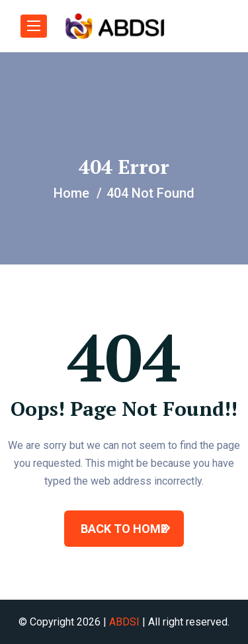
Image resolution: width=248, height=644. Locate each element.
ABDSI (124, 622)
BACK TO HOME (124, 529)
